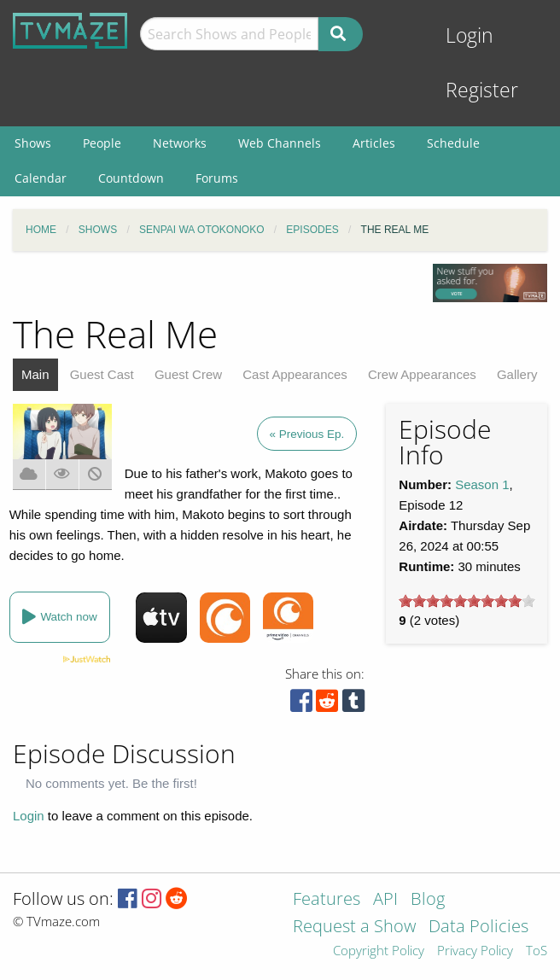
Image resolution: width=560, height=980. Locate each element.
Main (35, 374)
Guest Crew (188, 374)
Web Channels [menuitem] (280, 143)
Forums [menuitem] (217, 178)
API (385, 900)
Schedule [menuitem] (453, 143)
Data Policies (478, 927)
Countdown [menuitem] (131, 178)
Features (327, 900)
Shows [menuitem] (33, 143)
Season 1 (482, 484)
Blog (428, 900)
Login (470, 35)
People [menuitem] (102, 143)
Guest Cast (102, 374)
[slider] (467, 601)
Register (482, 90)
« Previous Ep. (307, 434)
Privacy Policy (475, 951)
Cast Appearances (295, 374)
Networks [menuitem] (180, 143)
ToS (537, 951)
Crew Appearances (422, 374)
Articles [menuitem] (374, 143)
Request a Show (354, 927)
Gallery (517, 374)
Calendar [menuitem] (41, 178)
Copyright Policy (379, 951)
